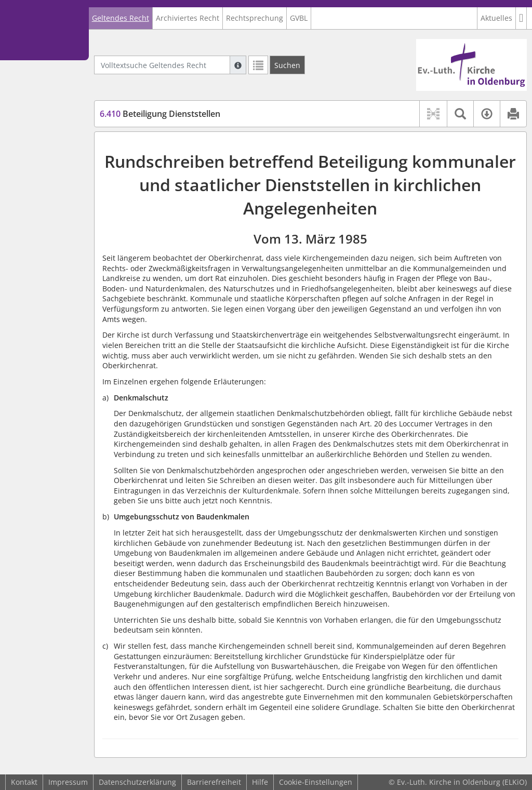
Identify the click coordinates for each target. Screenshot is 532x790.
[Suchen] (287, 65)
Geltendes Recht (121, 18)
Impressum (68, 782)
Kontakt (24, 782)
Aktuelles (496, 18)
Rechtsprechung (255, 18)
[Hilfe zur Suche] (238, 65)
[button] (521, 18)
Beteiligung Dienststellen (160, 114)
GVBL (299, 18)
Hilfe (260, 782)
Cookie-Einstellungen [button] (316, 782)
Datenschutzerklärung (137, 782)
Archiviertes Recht (188, 18)
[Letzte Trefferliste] (258, 65)
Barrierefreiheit (214, 782)
